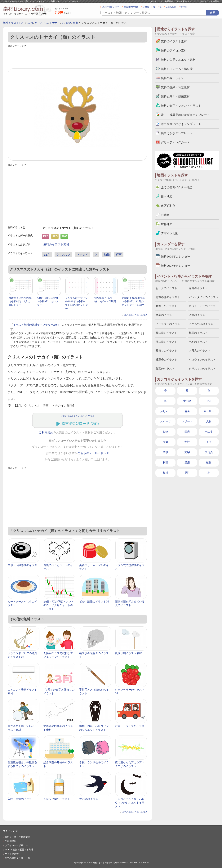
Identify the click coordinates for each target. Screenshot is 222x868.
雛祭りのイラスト (166, 306)
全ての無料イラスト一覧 (17, 858)
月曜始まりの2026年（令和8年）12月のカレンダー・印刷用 (133, 301)
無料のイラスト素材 (56, 244)
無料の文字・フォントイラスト (181, 106)
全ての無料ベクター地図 (177, 187)
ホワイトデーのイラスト (204, 306)
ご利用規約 (46, 432)
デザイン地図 (170, 233)
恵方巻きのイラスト (168, 297)
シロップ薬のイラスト (57, 799)
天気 (166, 442)
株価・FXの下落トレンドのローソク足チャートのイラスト (59, 605)
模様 (166, 473)
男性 (187, 473)
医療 (187, 432)
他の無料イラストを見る (136, 315)
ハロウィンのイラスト (202, 360)
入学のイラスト (198, 315)
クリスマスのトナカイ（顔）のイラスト (78, 416)
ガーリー (209, 411)
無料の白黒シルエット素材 (178, 60)
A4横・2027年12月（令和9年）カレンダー (48, 301)
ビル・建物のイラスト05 (94, 602)
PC (209, 401)
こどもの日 (171, 7)
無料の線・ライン (172, 78)
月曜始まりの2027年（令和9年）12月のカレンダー (20, 301)
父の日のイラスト (166, 342)
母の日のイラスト (166, 333)
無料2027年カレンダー (176, 266)
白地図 (146, 7)
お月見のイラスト (200, 351)
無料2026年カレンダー (176, 256)
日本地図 (167, 197)
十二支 (209, 432)
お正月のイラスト (166, 288)
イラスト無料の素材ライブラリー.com (36, 325)
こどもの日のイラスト (202, 324)
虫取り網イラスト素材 (128, 653)
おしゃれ (166, 411)
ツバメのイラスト (90, 799)
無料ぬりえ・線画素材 (175, 96)
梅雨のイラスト (198, 333)
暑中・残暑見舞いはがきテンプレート (185, 115)
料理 (166, 463)
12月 (30, 23)
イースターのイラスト (169, 324)
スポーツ (187, 421)
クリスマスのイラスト (202, 369)
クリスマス (41, 23)
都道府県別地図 (131, 7)
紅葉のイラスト (165, 369)
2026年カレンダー (111, 7)
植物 (209, 463)
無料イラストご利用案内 (162, 1)
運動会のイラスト (166, 360)
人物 (209, 421)
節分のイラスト (198, 288)
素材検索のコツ (184, 1)
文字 (187, 452)
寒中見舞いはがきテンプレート (181, 124)
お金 (187, 411)
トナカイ (55, 23)
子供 (209, 442)
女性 (187, 442)
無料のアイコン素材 (174, 50)
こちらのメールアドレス (93, 453)
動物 (69, 23)
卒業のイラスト (165, 315)
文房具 (209, 452)
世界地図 (167, 224)
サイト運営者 (12, 854)
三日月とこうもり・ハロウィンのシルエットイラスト (130, 803)
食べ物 (187, 401)
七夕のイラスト (198, 342)
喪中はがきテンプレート (177, 133)
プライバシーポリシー (16, 845)
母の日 (184, 7)
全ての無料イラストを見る (206, 1)
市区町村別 (168, 206)
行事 (75, 23)
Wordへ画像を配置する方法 (19, 850)
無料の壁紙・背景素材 (175, 87)
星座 (187, 463)
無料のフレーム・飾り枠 (177, 69)
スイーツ (166, 421)
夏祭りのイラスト (166, 351)
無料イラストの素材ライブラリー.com (109, 863)
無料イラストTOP (14, 23)
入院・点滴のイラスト (21, 799)
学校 (166, 452)
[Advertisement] (78, 57)
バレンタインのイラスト (204, 297)
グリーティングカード (175, 142)
